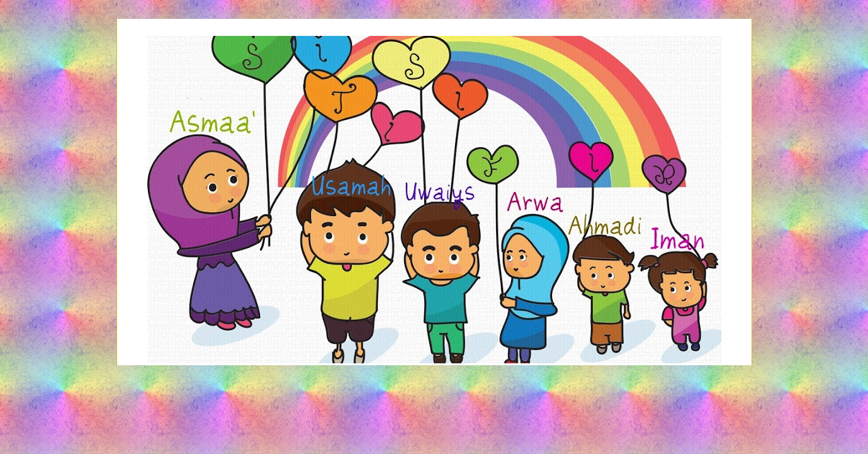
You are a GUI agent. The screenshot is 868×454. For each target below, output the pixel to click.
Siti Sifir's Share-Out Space (434, 71)
